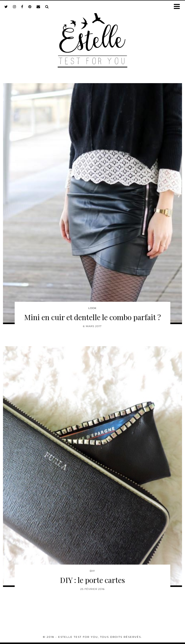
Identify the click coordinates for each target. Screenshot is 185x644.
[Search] (47, 7)
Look (92, 308)
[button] (178, 7)
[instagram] (15, 7)
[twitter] (6, 7)
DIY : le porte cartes (92, 580)
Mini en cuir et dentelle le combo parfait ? (92, 317)
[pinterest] (30, 7)
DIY (92, 571)
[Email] (38, 7)
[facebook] (22, 7)
